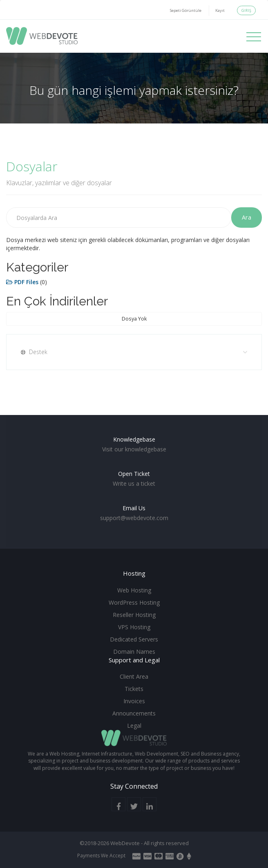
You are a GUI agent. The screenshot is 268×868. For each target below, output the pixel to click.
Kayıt (220, 10)
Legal (134, 726)
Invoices (134, 701)
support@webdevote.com (134, 518)
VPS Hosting (134, 627)
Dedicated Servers (134, 639)
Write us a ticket (134, 483)
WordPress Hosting (134, 602)
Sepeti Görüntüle (186, 10)
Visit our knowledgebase (134, 449)
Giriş (246, 10)
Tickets (134, 689)
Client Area (134, 676)
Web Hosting (134, 590)
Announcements (134, 713)
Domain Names (134, 652)
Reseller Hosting (134, 615)
